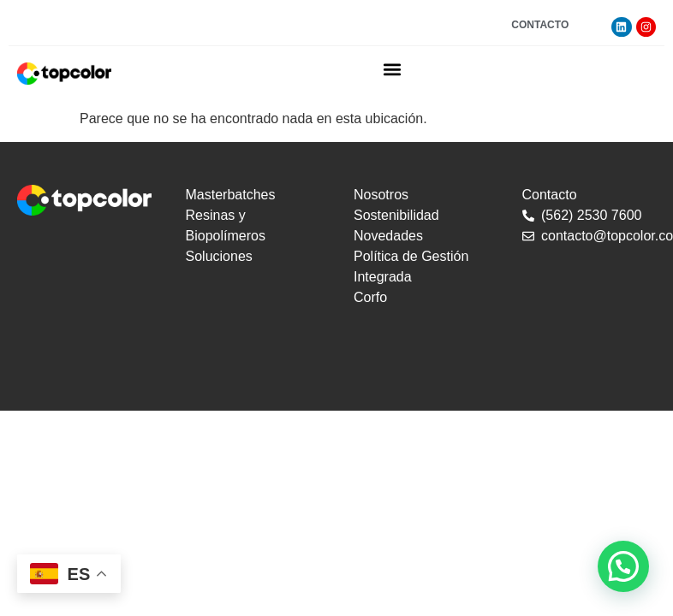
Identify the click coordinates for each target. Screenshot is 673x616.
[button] (393, 69)
